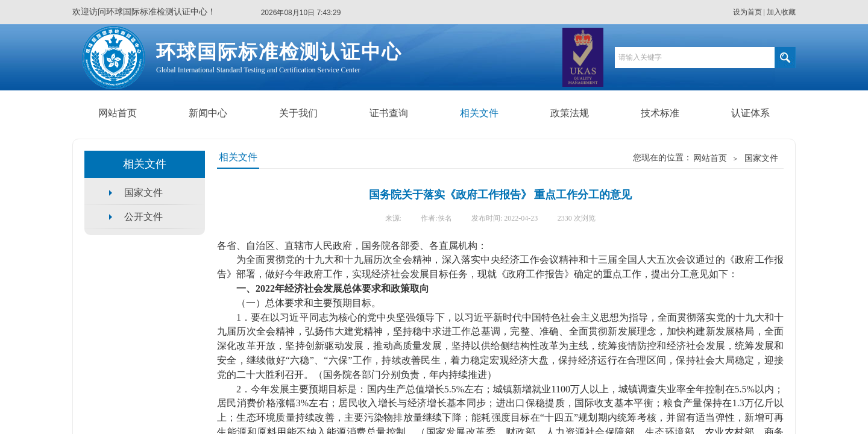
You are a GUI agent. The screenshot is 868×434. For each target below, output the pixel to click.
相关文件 (479, 113)
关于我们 (298, 113)
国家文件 (761, 158)
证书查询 (389, 113)
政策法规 (570, 113)
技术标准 (660, 113)
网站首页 (118, 113)
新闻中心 (208, 113)
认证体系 (750, 113)
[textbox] (695, 58)
